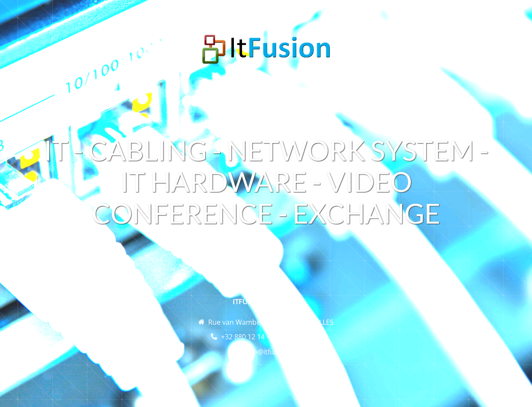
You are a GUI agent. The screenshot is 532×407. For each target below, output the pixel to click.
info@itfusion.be (271, 352)
